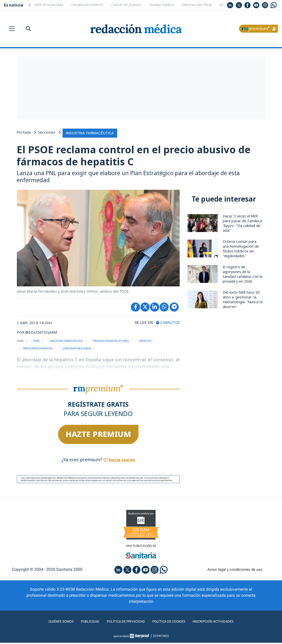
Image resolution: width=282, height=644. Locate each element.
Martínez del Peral (197, 5)
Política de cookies (171, 623)
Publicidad (83, 623)
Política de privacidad (123, 623)
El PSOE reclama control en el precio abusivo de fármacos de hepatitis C (141, 155)
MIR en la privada (49, 5)
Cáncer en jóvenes (126, 5)
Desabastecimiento (87, 5)
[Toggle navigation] (12, 29)
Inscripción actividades (221, 623)
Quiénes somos (52, 623)
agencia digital (121, 637)
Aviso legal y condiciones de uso (235, 571)
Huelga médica (162, 5)
